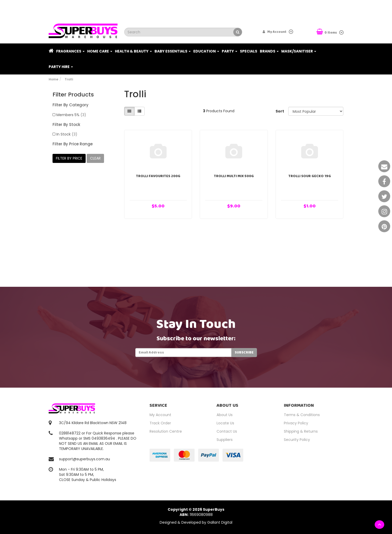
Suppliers (225, 440)
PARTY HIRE (61, 67)
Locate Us (225, 423)
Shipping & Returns (301, 431)
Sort (280, 111)
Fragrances (70, 51)
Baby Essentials (173, 51)
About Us (225, 415)
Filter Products (73, 95)
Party (230, 51)
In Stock (67, 134)
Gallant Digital (220, 522)
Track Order (160, 423)
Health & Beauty (133, 51)
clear (95, 158)
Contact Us (227, 431)
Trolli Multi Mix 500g (234, 176)
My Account (160, 415)
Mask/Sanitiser (299, 51)
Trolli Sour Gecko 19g (310, 176)
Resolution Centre (166, 431)
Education (206, 51)
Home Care (100, 51)
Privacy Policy (296, 423)
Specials (249, 51)
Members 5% (71, 115)
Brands (269, 51)
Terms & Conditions (302, 415)
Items (327, 32)
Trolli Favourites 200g (158, 176)
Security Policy (297, 440)
